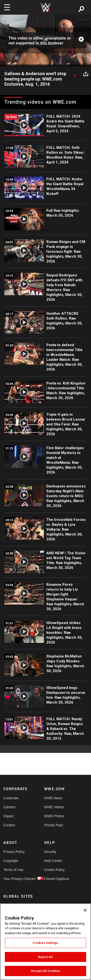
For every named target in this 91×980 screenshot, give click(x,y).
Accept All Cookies (45, 971)
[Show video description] (75, 74)
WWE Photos (54, 816)
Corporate (11, 798)
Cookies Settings (45, 943)
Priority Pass (54, 825)
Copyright (11, 861)
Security (50, 852)
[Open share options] (86, 74)
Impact (8, 816)
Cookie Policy (54, 870)
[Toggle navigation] (7, 7)
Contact (9, 825)
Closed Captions (54, 879)
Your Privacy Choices (14, 879)
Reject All (45, 957)
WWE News (53, 798)
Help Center (53, 861)
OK (45, 40)
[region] (45, 942)
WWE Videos (54, 807)
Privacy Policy (14, 852)
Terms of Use (13, 870)
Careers (9, 807)
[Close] (85, 910)
